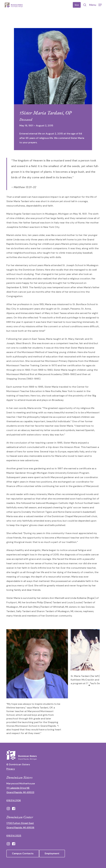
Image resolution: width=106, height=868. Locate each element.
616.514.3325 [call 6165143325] (14, 836)
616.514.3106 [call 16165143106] (14, 800)
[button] (95, 5)
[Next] (89, 685)
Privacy (11, 769)
